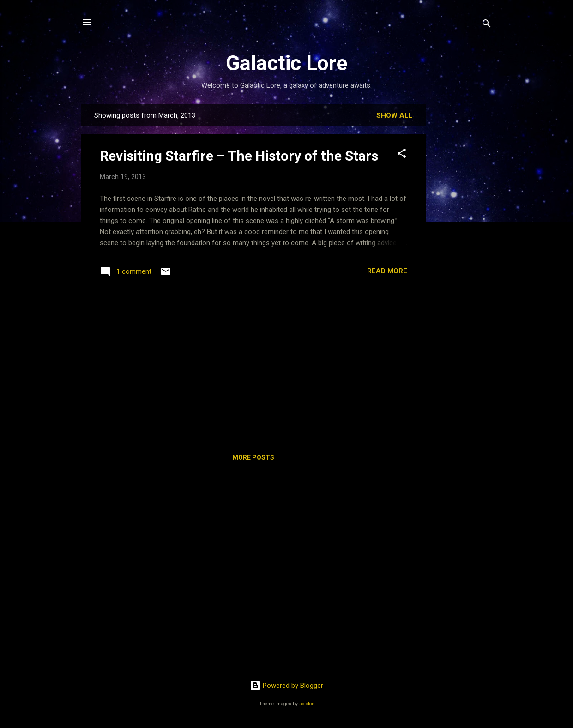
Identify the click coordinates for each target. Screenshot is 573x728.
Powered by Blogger (286, 686)
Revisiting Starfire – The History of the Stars (239, 156)
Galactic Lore (286, 63)
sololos (307, 704)
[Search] (487, 25)
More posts (253, 457)
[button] (402, 155)
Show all (395, 115)
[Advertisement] (463, 243)
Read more (387, 271)
